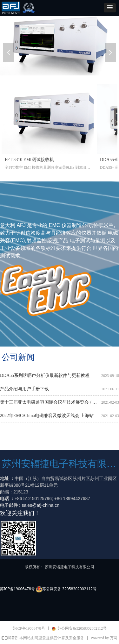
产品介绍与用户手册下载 (24, 389)
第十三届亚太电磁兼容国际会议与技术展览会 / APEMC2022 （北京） (49, 403)
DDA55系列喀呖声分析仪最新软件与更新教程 (45, 376)
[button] (110, 8)
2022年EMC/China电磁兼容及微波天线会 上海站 (47, 416)
